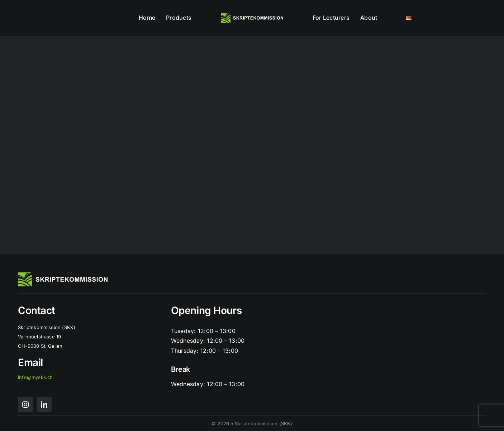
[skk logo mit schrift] (252, 16)
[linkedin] (44, 404)
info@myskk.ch (35, 377)
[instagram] (25, 404)
